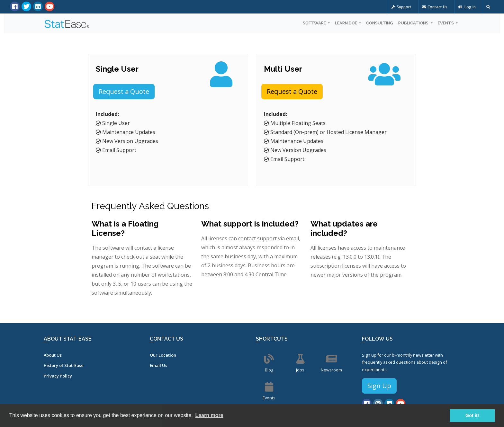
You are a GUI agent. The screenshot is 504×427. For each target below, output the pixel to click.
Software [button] (315, 23)
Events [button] (446, 23)
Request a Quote (124, 91)
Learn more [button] (209, 415)
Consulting (380, 23)
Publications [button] (414, 23)
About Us (53, 355)
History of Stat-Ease (64, 365)
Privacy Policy (58, 376)
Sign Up (379, 386)
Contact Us (435, 7)
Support (401, 7)
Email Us (158, 365)
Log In (467, 7)
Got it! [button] (472, 415)
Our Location (163, 355)
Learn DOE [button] (346, 23)
